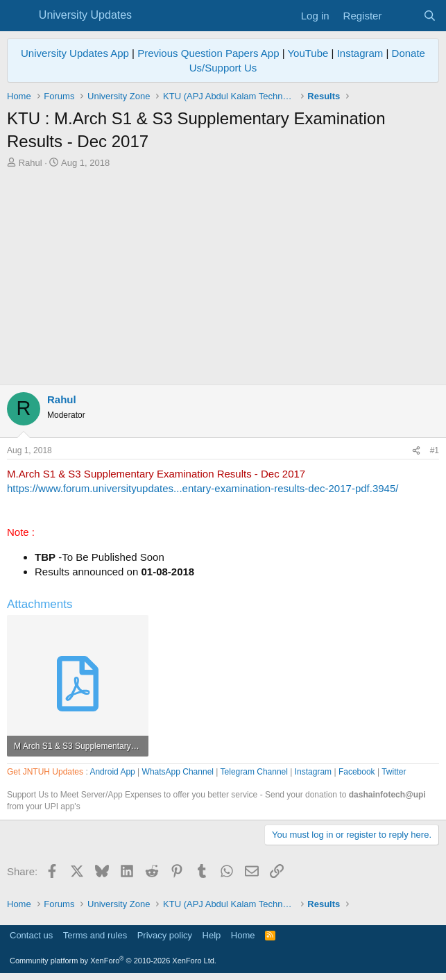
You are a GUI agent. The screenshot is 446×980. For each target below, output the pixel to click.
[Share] (416, 451)
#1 (435, 450)
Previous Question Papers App (208, 53)
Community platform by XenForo (113, 961)
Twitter (394, 772)
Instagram (360, 53)
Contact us (31, 935)
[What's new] (402, 16)
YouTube (308, 53)
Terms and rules (95, 935)
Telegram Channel (254, 772)
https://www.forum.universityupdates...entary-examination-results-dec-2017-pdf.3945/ (203, 488)
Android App (112, 772)
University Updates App (75, 53)
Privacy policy (165, 935)
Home (243, 935)
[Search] (430, 16)
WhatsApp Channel (178, 772)
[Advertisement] (223, 273)
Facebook (357, 772)
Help (212, 935)
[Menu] (19, 16)
